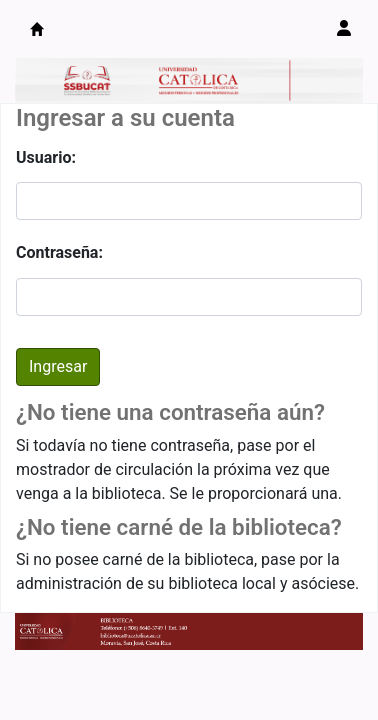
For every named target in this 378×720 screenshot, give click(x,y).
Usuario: (46, 157)
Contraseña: (59, 252)
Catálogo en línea (37, 29)
